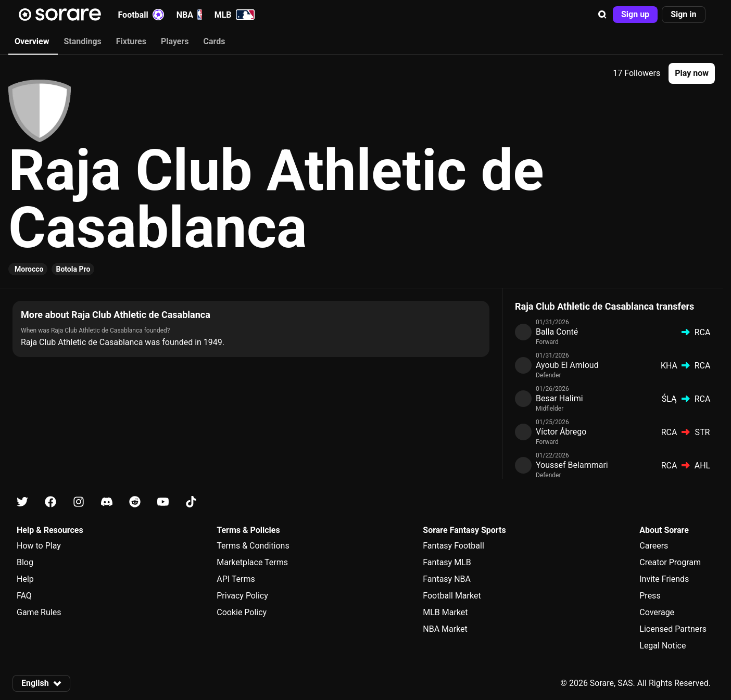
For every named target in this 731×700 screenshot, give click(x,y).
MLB (235, 15)
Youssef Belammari (572, 465)
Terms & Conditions (253, 546)
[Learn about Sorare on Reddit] (135, 502)
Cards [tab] (215, 41)
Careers (654, 546)
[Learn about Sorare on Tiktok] (191, 502)
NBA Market (445, 629)
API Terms (236, 579)
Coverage (657, 612)
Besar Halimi (559, 398)
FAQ (24, 596)
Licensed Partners (673, 629)
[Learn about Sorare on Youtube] (163, 502)
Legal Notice (663, 646)
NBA (189, 15)
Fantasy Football (453, 546)
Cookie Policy (242, 612)
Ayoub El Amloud (567, 365)
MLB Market (445, 612)
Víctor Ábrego (561, 432)
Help (25, 579)
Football (141, 15)
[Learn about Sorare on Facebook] (51, 502)
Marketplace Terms (252, 562)
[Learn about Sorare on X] (22, 502)
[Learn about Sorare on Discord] (107, 502)
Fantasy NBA (447, 579)
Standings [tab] (82, 41)
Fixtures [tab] (131, 41)
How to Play (39, 546)
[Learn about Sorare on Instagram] (79, 502)
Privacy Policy (242, 596)
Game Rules (39, 612)
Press (650, 596)
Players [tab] (175, 41)
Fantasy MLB (447, 562)
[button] (602, 15)
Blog (25, 562)
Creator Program (670, 562)
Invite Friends (664, 579)
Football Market (452, 596)
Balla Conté (557, 332)
